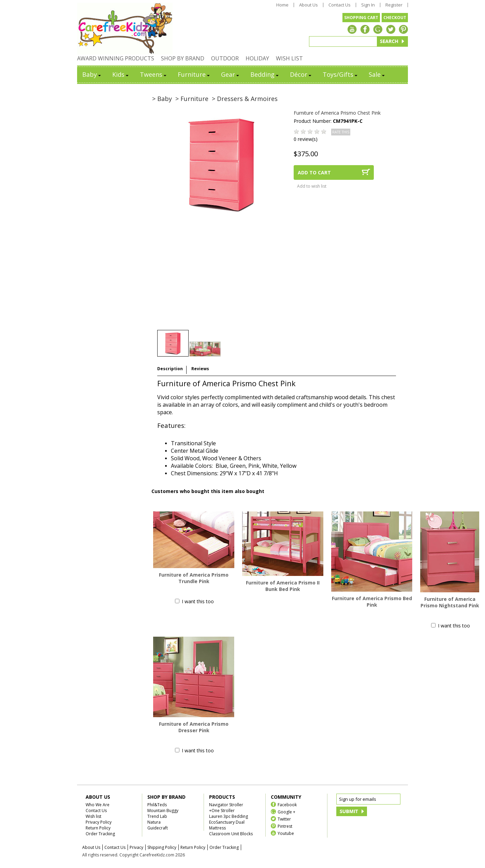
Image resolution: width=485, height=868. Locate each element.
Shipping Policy (162, 847)
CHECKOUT (395, 18)
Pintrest (285, 826)
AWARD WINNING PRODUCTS (116, 58)
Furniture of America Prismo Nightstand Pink (450, 602)
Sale (377, 74)
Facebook (287, 804)
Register (394, 5)
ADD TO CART (314, 172)
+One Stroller (222, 811)
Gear (231, 74)
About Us (308, 5)
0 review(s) (306, 139)
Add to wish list (312, 186)
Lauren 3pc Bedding (229, 816)
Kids (121, 74)
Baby (92, 74)
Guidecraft (158, 828)
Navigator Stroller (226, 805)
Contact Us (340, 5)
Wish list (93, 816)
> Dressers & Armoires (245, 99)
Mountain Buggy (163, 811)
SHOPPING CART (361, 18)
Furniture (194, 74)
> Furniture (192, 99)
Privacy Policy (99, 822)
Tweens (154, 74)
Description (170, 369)
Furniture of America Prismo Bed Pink (372, 602)
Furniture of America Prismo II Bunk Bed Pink (283, 586)
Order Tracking (100, 834)
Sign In (368, 5)
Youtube (286, 833)
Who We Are (98, 805)
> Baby (162, 99)
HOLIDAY (257, 58)
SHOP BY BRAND (183, 58)
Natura (154, 822)
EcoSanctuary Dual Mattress (227, 825)
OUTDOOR (225, 58)
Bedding (265, 74)
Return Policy (98, 828)
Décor (301, 74)
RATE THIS (341, 132)
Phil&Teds (157, 805)
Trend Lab (157, 816)
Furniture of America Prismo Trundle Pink (194, 578)
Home (282, 5)
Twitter (284, 819)
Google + (286, 812)
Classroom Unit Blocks (231, 834)
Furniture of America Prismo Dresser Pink (194, 727)
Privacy (136, 847)
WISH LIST (289, 58)
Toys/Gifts (341, 74)
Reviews (200, 369)
